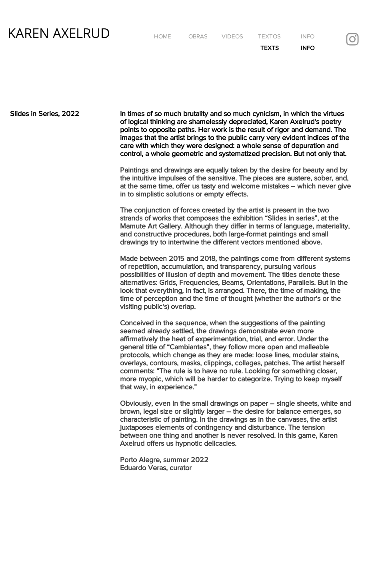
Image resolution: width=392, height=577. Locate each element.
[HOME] (162, 36)
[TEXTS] (269, 48)
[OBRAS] (198, 36)
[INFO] (308, 36)
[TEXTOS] (269, 36)
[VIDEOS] (232, 36)
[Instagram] (352, 39)
